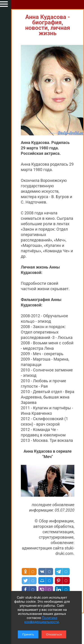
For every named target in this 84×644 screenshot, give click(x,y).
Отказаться (54, 634)
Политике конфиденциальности (42, 620)
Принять (28, 634)
